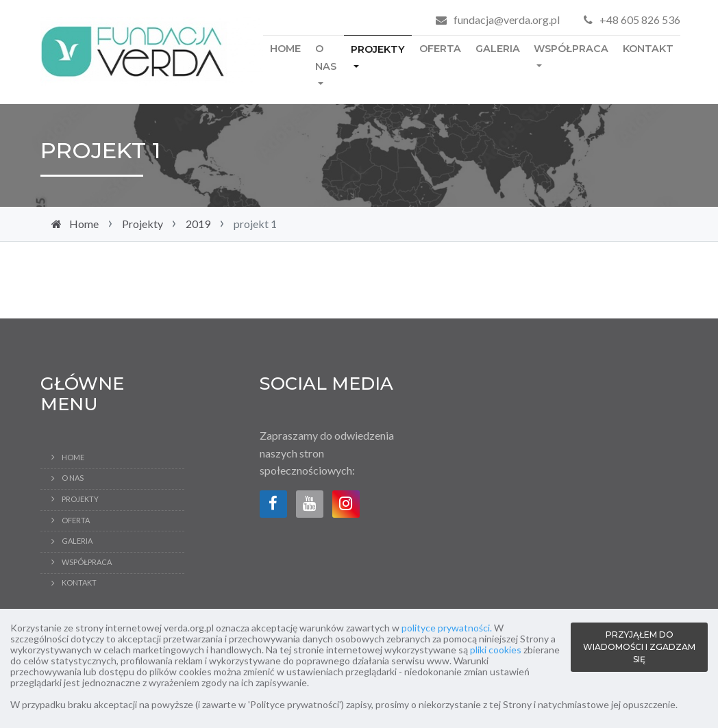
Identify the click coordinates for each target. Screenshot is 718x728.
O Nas (326, 58)
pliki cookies (496, 650)
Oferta (440, 49)
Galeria (498, 49)
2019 (198, 224)
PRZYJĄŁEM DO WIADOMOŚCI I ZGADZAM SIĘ (639, 647)
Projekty (378, 49)
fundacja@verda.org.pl (507, 20)
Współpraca (571, 49)
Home (285, 49)
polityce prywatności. (447, 628)
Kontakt (648, 49)
